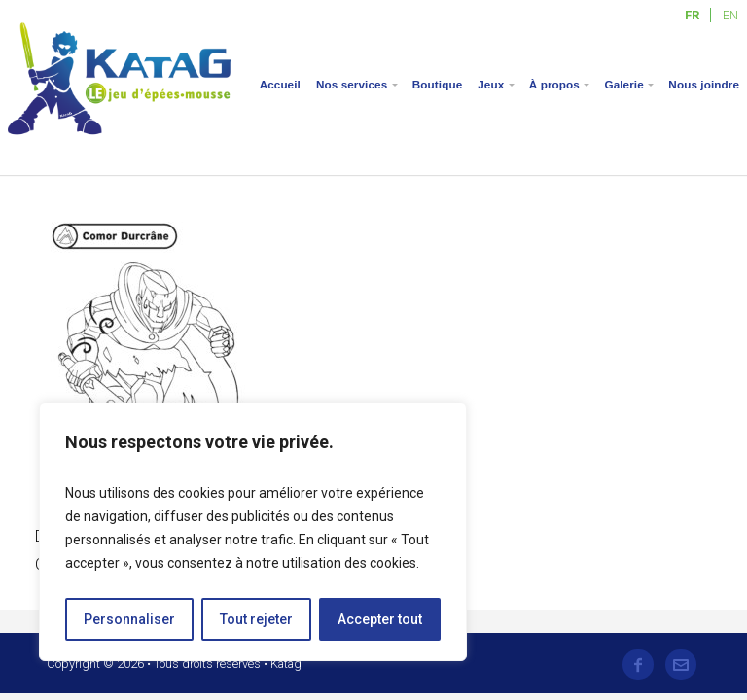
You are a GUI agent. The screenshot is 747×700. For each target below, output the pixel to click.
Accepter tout (380, 619)
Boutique (437, 84)
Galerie (623, 84)
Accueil (280, 84)
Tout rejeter (256, 619)
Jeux (491, 84)
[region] (253, 532)
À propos (554, 84)
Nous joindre (704, 84)
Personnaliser (129, 619)
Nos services (352, 84)
